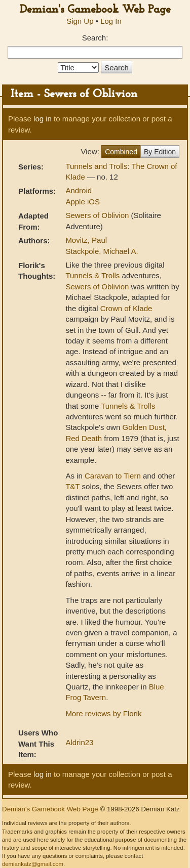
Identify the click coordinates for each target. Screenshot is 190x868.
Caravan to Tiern (113, 476)
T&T (72, 486)
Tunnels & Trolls (92, 275)
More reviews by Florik (103, 713)
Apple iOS (83, 202)
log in (43, 119)
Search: (95, 38)
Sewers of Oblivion (98, 215)
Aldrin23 (79, 742)
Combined (121, 152)
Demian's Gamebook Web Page (95, 10)
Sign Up (80, 21)
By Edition (160, 152)
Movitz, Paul (86, 240)
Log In (111, 21)
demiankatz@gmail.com (33, 864)
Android (79, 190)
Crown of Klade (126, 308)
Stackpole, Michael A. (102, 251)
